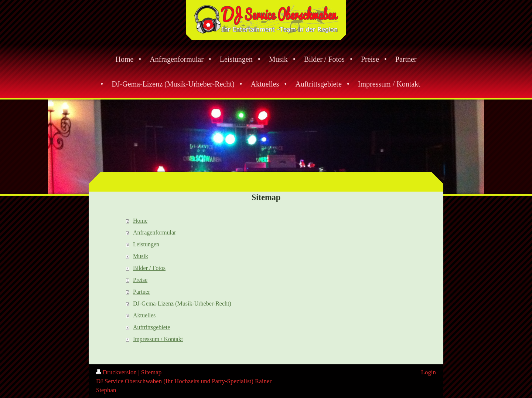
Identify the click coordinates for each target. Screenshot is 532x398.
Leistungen (146, 244)
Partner (141, 292)
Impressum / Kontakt (158, 339)
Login (429, 372)
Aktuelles (144, 315)
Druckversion (116, 372)
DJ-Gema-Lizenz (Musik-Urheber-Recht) (182, 303)
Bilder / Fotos (149, 268)
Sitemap (151, 372)
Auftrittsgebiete (151, 327)
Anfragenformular (154, 232)
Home (140, 221)
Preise (140, 280)
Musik (141, 256)
